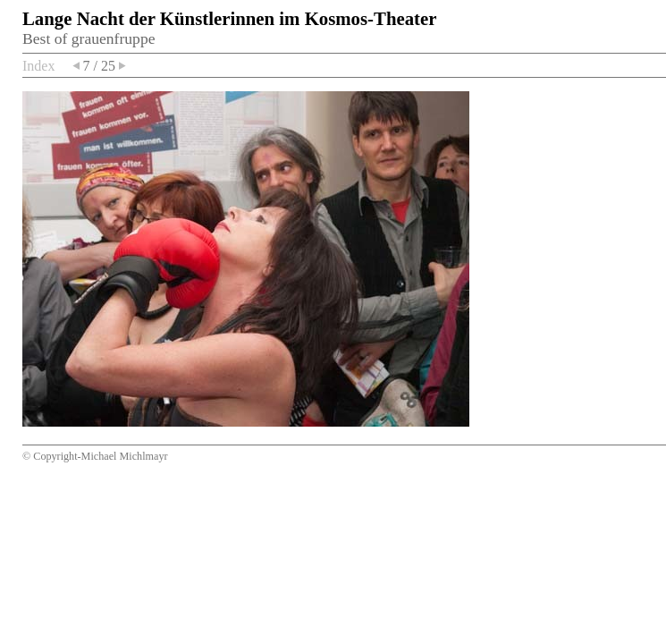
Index (38, 66)
